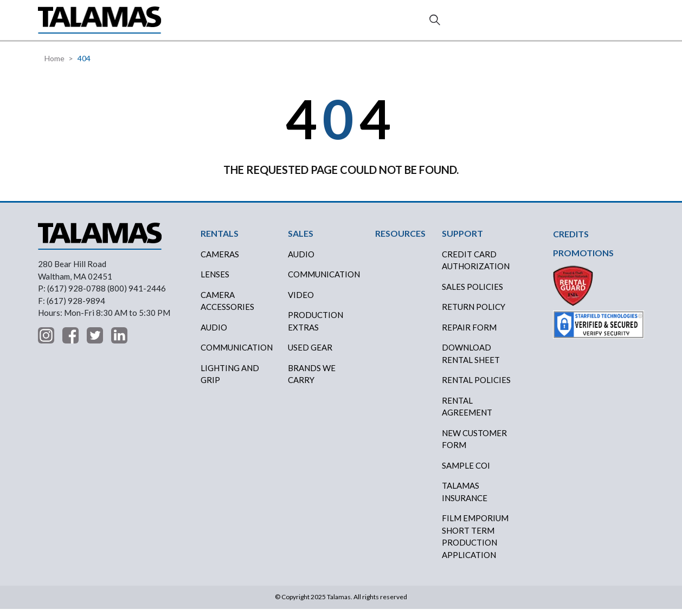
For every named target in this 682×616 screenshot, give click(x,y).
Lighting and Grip (230, 382)
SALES (257, 24)
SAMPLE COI (466, 473)
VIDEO (301, 302)
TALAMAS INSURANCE (465, 499)
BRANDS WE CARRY (312, 382)
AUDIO (301, 262)
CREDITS (305, 24)
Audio (214, 335)
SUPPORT (472, 24)
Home (54, 66)
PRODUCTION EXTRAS (316, 329)
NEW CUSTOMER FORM (474, 447)
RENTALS (210, 24)
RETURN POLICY (474, 314)
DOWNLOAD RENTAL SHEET (471, 361)
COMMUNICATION (324, 282)
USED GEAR (310, 355)
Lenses (215, 282)
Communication (237, 355)
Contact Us (606, 24)
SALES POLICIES (472, 294)
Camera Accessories (227, 309)
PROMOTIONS (583, 260)
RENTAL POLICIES (476, 387)
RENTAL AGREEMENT (467, 414)
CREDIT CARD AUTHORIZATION (476, 268)
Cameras (220, 262)
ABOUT (420, 24)
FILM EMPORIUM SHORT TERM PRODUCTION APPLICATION (475, 544)
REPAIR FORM (469, 335)
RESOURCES (364, 24)
